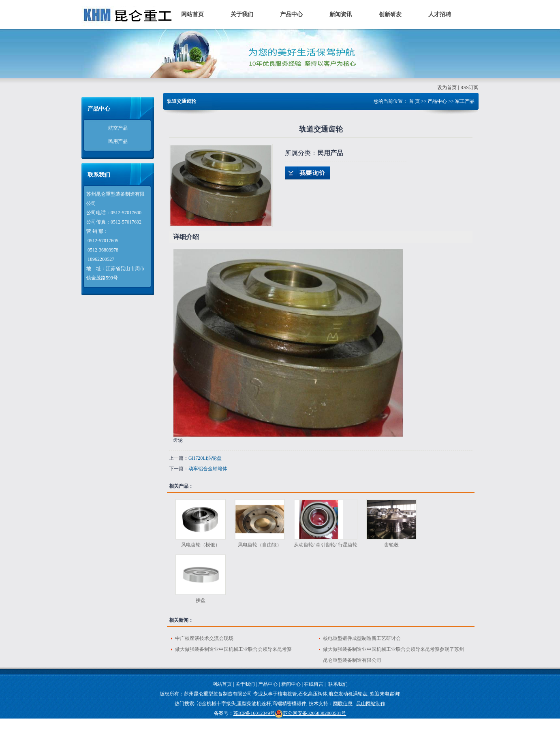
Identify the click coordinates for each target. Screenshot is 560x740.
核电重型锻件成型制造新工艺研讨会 (362, 638)
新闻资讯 (341, 14)
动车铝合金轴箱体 (208, 469)
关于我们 (242, 14)
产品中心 (291, 14)
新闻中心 (291, 684)
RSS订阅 (469, 87)
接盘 (201, 600)
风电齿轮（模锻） (201, 545)
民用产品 (118, 141)
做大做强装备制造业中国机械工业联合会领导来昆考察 (233, 649)
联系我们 (338, 684)
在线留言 (314, 684)
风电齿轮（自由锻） (260, 545)
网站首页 (192, 14)
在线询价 (308, 173)
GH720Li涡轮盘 (205, 458)
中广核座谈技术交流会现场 (204, 638)
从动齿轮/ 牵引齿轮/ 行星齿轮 (326, 545)
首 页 (414, 101)
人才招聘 (440, 14)
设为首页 (447, 87)
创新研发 (390, 14)
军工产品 (465, 101)
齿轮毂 (391, 545)
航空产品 (118, 128)
